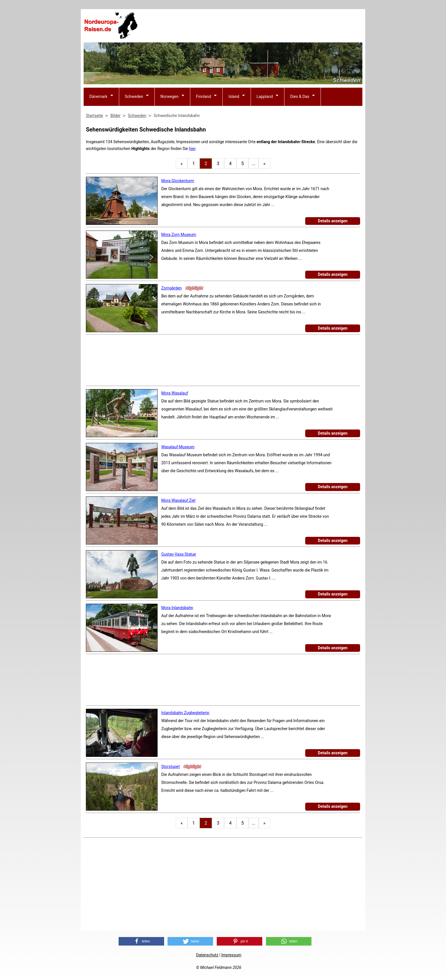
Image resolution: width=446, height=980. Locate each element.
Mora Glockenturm (178, 181)
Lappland (265, 96)
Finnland (204, 96)
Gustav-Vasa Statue (179, 554)
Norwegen (170, 96)
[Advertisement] (259, 26)
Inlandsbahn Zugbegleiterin (185, 713)
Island (234, 96)
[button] (141, 941)
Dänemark (98, 96)
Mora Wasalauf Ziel (178, 500)
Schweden (134, 96)
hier (192, 149)
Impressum (231, 955)
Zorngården (172, 288)
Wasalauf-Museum (178, 447)
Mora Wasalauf (175, 393)
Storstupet (171, 767)
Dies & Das (300, 96)
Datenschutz (207, 955)
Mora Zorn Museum (179, 235)
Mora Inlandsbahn (177, 608)
